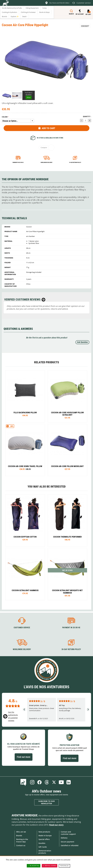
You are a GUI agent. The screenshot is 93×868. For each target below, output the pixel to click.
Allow (29, 97)
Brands (19, 836)
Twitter (54, 782)
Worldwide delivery (46, 162)
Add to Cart (48, 128)
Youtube (61, 782)
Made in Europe (45, 836)
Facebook (39, 782)
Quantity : (87, 117)
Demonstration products (45, 852)
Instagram (32, 782)
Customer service (22, 628)
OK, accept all (34, 866)
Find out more (24, 757)
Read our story (56, 825)
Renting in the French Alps (22, 840)
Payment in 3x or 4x (18, 162)
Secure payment (68, 842)
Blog (24, 782)
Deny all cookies (50, 866)
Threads (47, 782)
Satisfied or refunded (70, 845)
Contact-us (21, 845)
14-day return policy (75, 162)
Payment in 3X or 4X (71, 628)
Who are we (21, 832)
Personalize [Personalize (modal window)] (64, 866)
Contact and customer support (68, 833)
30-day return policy (71, 649)
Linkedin (69, 782)
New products (44, 832)
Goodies (42, 843)
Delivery (64, 838)
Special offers (44, 839)
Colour (5, 117)
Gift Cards (43, 847)
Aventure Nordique (25, 815)
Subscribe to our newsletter (46, 802)
